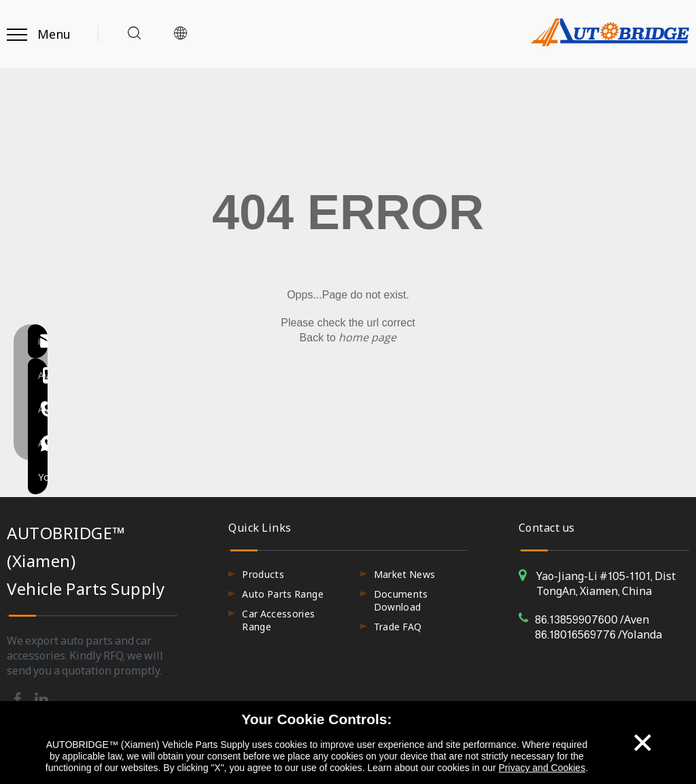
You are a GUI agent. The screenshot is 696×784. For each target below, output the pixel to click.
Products (263, 574)
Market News (405, 574)
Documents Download (401, 600)
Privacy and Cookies (542, 768)
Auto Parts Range (283, 594)
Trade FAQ (398, 627)
